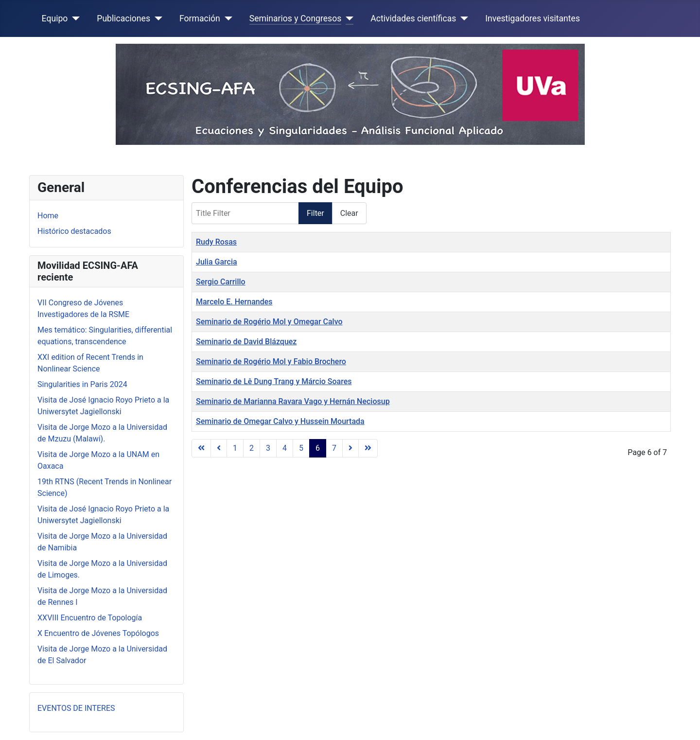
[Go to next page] (350, 448)
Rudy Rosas (216, 242)
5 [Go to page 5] (301, 448)
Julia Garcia (217, 262)
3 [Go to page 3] (268, 448)
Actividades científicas (413, 18)
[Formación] (226, 18)
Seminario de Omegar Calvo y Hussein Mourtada (280, 421)
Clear (349, 213)
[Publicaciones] (156, 18)
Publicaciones (123, 18)
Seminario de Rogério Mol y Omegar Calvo (269, 322)
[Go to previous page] (219, 448)
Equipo (55, 18)
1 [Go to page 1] (235, 448)
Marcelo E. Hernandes (234, 302)
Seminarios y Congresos (296, 18)
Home (48, 216)
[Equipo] (74, 18)
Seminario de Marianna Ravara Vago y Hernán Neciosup (293, 401)
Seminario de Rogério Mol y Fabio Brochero (271, 361)
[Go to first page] (201, 448)
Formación (200, 18)
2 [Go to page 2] (252, 448)
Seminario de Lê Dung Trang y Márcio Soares (274, 381)
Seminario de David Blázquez (246, 342)
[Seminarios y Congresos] (347, 18)
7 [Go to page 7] (334, 448)
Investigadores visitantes (533, 18)
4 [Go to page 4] (285, 448)
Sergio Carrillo (221, 282)
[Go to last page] (368, 448)
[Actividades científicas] (462, 18)
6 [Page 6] (318, 448)
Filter (315, 213)
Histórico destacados (74, 231)
